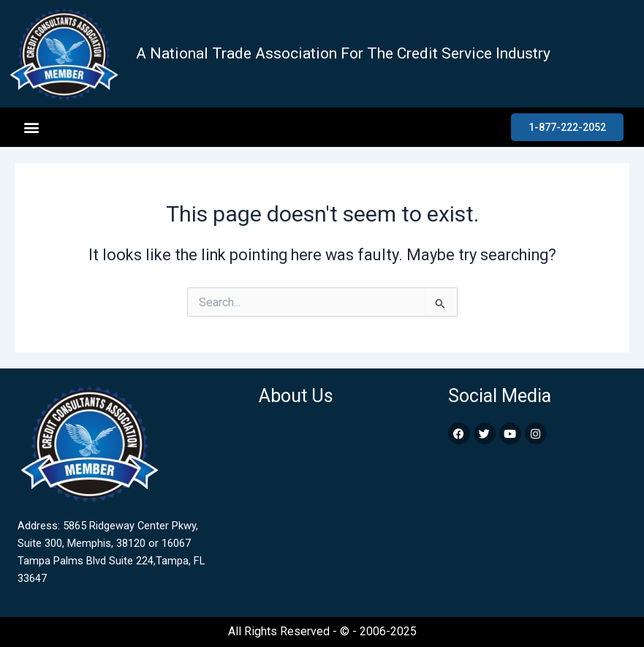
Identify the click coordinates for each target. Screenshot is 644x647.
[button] (31, 128)
